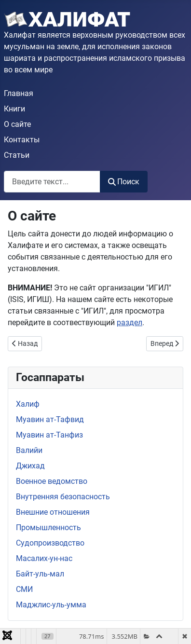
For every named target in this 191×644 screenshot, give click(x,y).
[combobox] (52, 182)
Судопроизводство (50, 543)
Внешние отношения (53, 512)
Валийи (29, 450)
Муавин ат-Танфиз (49, 435)
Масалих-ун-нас (44, 558)
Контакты (22, 140)
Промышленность (48, 528)
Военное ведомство (52, 481)
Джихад (30, 466)
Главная (19, 93)
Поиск (124, 182)
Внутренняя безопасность (63, 497)
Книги (14, 109)
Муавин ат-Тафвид (50, 419)
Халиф (28, 404)
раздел (130, 322)
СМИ (24, 589)
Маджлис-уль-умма (51, 605)
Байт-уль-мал (40, 574)
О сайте (17, 124)
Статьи (17, 155)
